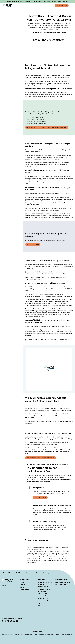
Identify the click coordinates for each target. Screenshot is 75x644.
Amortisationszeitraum (49, 274)
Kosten (42, 265)
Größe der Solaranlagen (46, 150)
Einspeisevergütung (56, 208)
